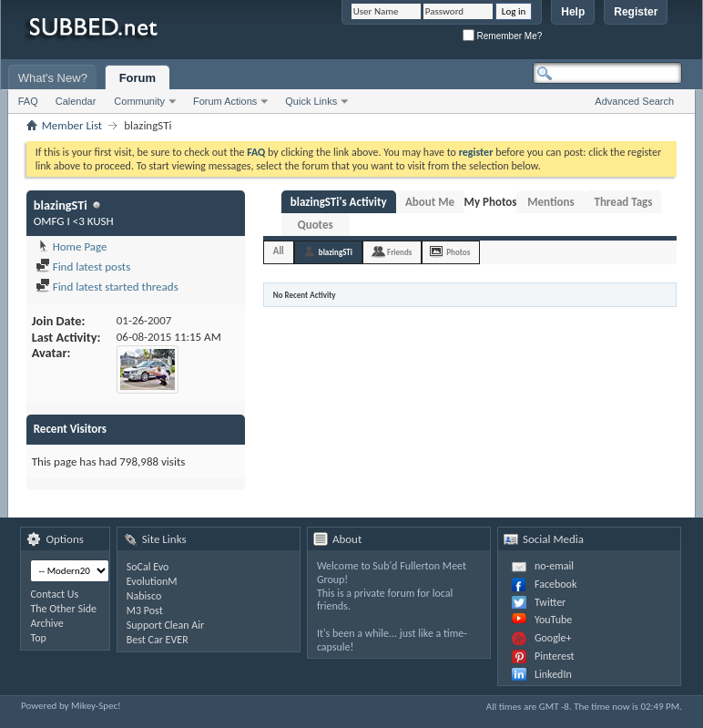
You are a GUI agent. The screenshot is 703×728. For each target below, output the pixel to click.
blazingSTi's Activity (339, 202)
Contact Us (54, 594)
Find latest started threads (107, 287)
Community (139, 101)
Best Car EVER (158, 640)
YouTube (553, 620)
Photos (458, 252)
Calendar (76, 101)
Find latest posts (83, 267)
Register (636, 12)
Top (38, 638)
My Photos (491, 202)
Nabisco (144, 596)
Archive (46, 623)
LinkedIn (553, 674)
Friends (399, 252)
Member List (72, 125)
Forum (138, 78)
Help (573, 12)
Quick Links (311, 101)
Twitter (550, 602)
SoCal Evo (148, 567)
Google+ (553, 638)
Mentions (551, 202)
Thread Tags (623, 202)
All (279, 251)
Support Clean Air (165, 625)
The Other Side (63, 609)
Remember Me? (502, 36)
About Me (430, 202)
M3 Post (145, 610)
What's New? (53, 78)
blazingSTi (336, 252)
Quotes (316, 225)
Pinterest (555, 656)
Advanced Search (634, 101)
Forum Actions (225, 101)
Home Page (71, 246)
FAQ (28, 101)
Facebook (555, 584)
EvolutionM (152, 581)
